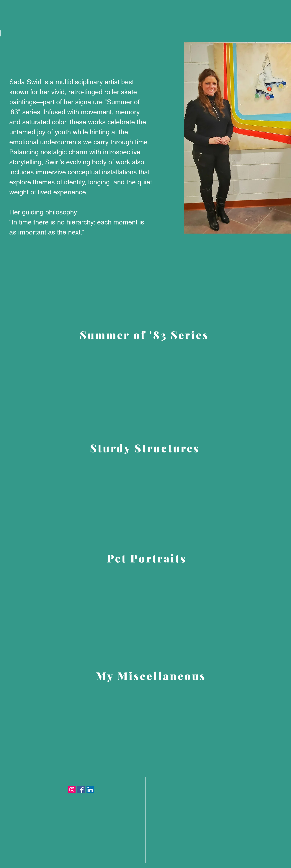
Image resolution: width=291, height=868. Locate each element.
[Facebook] (81, 790)
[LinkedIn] (90, 790)
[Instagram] (72, 790)
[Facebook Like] (229, 241)
